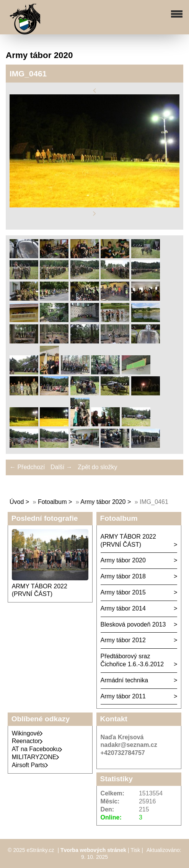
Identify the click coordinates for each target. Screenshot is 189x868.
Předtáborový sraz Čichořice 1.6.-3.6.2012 (132, 660)
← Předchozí (27, 467)
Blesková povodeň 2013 (133, 624)
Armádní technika (125, 680)
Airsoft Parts (30, 765)
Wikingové (28, 733)
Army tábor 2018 (123, 576)
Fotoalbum (52, 502)
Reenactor (28, 741)
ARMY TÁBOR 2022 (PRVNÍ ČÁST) (128, 541)
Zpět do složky (97, 467)
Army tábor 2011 (123, 696)
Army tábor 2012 (123, 640)
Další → (61, 467)
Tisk (135, 850)
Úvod (17, 502)
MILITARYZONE (36, 757)
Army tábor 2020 (103, 502)
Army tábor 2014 (123, 608)
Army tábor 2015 (123, 592)
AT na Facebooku (37, 749)
